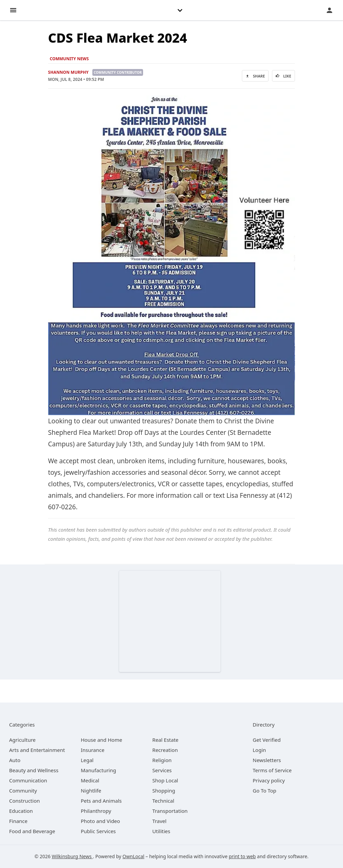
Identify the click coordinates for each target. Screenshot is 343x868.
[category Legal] (87, 760)
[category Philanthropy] (96, 811)
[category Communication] (28, 780)
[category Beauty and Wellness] (34, 770)
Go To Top (265, 791)
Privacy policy (269, 780)
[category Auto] (15, 760)
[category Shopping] (164, 791)
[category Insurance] (93, 750)
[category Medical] (90, 780)
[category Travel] (159, 821)
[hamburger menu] (13, 10)
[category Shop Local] (165, 780)
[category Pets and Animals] (101, 801)
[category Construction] (25, 801)
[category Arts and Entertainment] (37, 750)
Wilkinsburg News (72, 856)
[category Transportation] (170, 811)
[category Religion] (162, 760)
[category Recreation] (165, 750)
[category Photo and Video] (100, 821)
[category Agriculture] (22, 740)
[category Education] (21, 811)
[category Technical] (163, 801)
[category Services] (162, 770)
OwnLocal (133, 856)
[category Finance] (18, 821)
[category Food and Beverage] (32, 831)
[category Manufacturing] (99, 770)
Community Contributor (118, 72)
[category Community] (23, 791)
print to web (242, 856)
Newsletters (267, 760)
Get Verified (267, 740)
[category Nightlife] (91, 791)
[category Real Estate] (165, 740)
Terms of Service (272, 770)
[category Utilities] (161, 831)
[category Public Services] (98, 831)
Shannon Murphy (68, 72)
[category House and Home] (102, 740)
